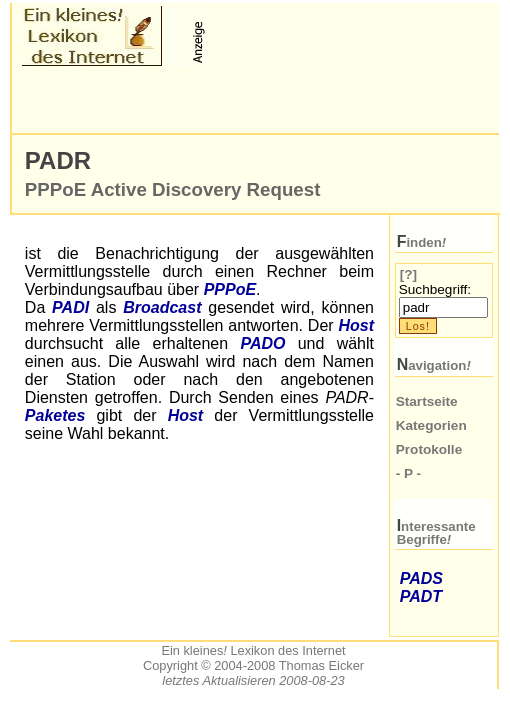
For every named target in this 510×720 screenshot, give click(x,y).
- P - (408, 473)
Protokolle (429, 449)
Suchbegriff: (435, 289)
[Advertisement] (256, 100)
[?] (408, 274)
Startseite (427, 401)
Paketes (55, 415)
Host (356, 325)
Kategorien (431, 425)
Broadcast (162, 307)
